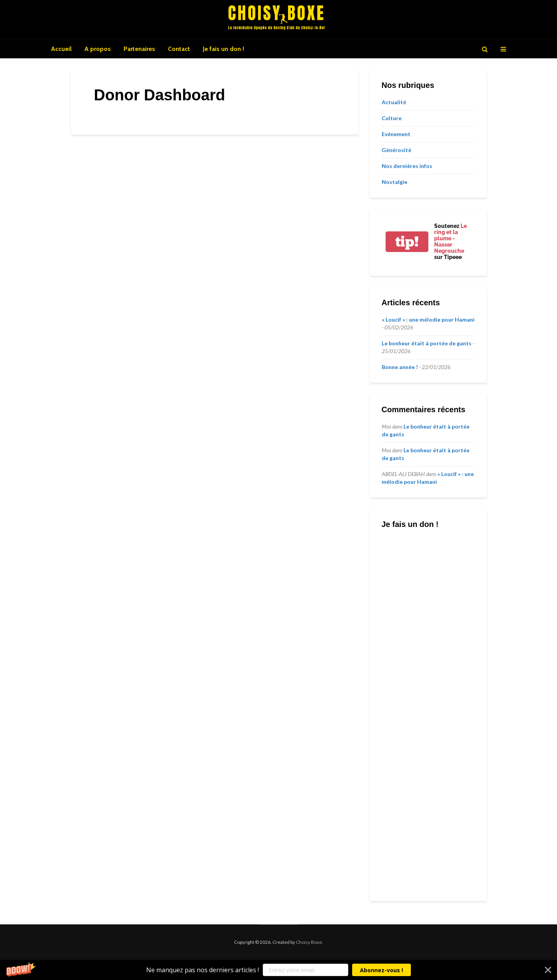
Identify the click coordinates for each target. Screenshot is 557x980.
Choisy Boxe (309, 942)
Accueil (61, 49)
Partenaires (139, 49)
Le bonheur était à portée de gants (427, 343)
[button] (278, 970)
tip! (407, 242)
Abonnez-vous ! (382, 970)
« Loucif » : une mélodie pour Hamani (428, 319)
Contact (179, 49)
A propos (98, 49)
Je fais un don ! (223, 49)
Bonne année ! (400, 367)
